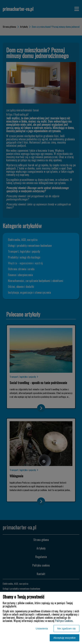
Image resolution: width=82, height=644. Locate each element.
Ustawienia (42, 629)
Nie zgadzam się (67, 629)
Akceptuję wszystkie (65, 638)
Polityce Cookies (64, 621)
